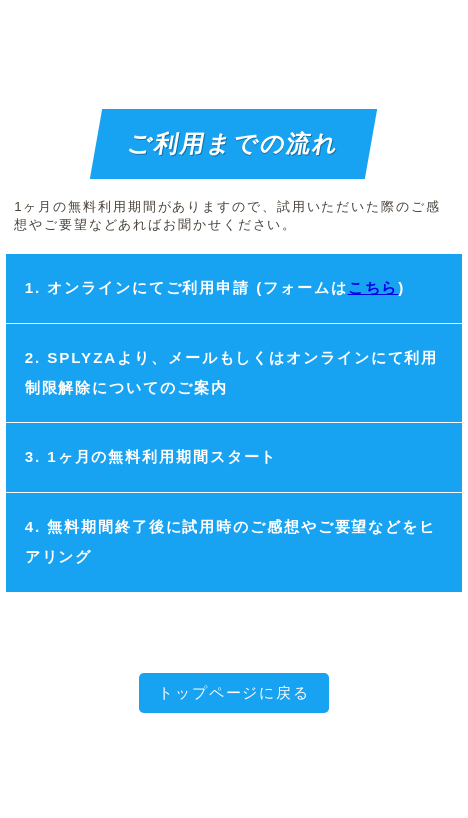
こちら (373, 287)
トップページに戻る (234, 692)
